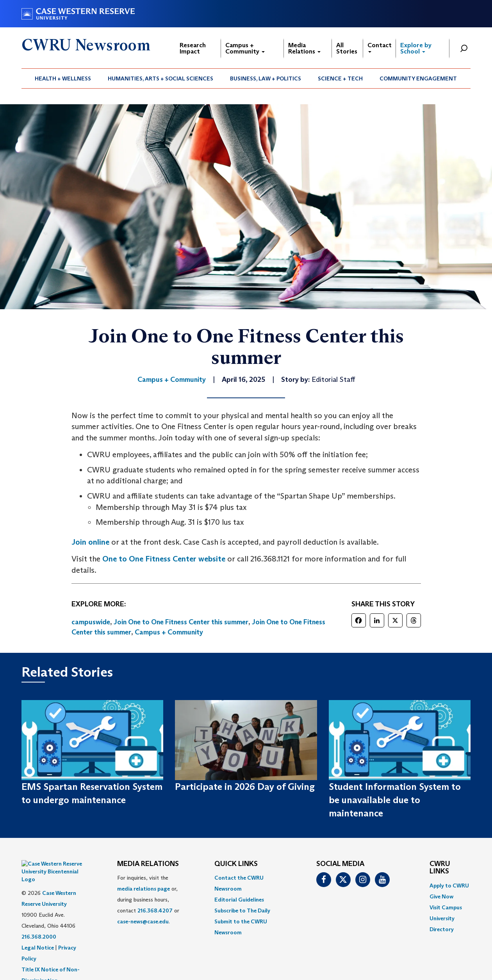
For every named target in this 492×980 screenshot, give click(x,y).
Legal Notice (38, 928)
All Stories (347, 48)
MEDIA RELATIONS (148, 864)
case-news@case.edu (143, 921)
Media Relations (304, 48)
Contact (380, 47)
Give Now (441, 896)
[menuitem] (63, 78)
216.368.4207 (155, 911)
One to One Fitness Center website (164, 559)
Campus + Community (245, 48)
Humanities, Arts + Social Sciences (160, 78)
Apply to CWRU (449, 886)
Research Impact (193, 48)
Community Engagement (418, 78)
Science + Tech (340, 78)
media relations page (143, 889)
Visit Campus (446, 907)
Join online (90, 542)
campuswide (91, 622)
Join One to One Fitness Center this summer (181, 622)
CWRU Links (440, 868)
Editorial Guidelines (239, 900)
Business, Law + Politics (266, 78)
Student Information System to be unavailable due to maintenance (395, 800)
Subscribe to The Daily (242, 911)
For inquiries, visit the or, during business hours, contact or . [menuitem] (148, 900)
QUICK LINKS (236, 864)
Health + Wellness (63, 78)
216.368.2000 (39, 917)
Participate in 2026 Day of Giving (245, 787)
